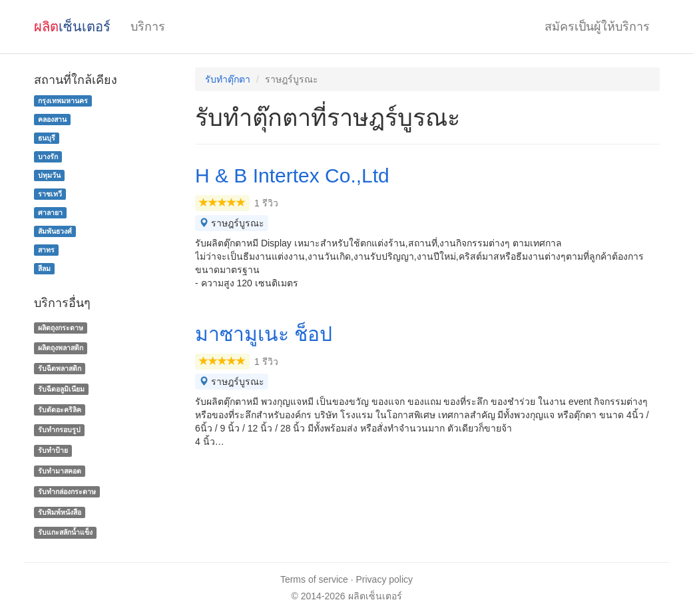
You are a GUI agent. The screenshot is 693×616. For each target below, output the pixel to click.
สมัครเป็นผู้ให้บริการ (597, 27)
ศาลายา (50, 212)
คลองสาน (52, 119)
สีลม (44, 268)
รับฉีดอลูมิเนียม (61, 389)
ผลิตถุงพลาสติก (61, 348)
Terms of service (314, 579)
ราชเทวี (50, 194)
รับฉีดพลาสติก (60, 368)
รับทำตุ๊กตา (228, 79)
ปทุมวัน (49, 175)
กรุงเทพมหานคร (63, 101)
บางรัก (48, 156)
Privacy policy (385, 579)
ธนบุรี (47, 138)
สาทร (46, 250)
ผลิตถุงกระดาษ (61, 328)
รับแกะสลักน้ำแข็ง (65, 533)
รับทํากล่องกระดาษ (67, 491)
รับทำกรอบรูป (59, 430)
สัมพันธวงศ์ (55, 231)
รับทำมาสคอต (60, 471)
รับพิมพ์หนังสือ (60, 512)
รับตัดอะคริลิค (60, 410)
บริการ (148, 27)
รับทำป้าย (53, 450)
